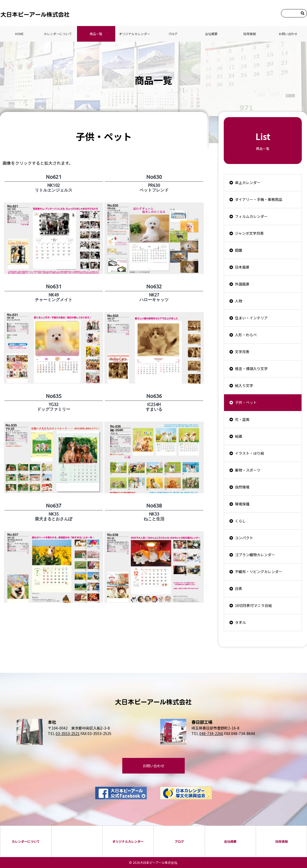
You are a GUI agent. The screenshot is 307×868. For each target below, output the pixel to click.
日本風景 (242, 267)
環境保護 (242, 504)
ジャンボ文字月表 (249, 233)
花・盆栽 (242, 419)
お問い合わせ (288, 34)
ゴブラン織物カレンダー (255, 555)
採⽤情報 (250, 34)
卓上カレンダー (248, 182)
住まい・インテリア (251, 318)
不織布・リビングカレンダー (259, 572)
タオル (240, 622)
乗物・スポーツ (248, 470)
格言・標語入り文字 (251, 369)
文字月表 (242, 352)
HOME (19, 34)
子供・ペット (246, 402)
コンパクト (244, 538)
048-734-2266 (211, 733)
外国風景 (242, 284)
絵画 (239, 436)
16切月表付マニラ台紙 (253, 605)
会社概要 (211, 34)
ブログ (173, 34)
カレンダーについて (58, 34)
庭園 (239, 250)
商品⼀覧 (96, 34)
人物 (239, 301)
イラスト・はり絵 (250, 453)
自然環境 (242, 487)
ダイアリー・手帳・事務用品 (259, 199)
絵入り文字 (244, 385)
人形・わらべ (246, 335)
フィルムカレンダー (251, 216)
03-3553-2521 (68, 733)
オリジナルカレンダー (135, 34)
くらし (240, 521)
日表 (239, 588)
